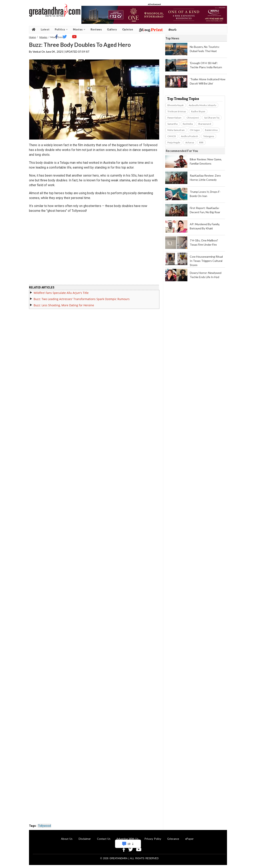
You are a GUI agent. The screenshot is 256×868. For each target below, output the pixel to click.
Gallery (112, 29)
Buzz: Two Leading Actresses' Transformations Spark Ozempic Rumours (82, 299)
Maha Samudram (176, 130)
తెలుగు (172, 30)
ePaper (189, 839)
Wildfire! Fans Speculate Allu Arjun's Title (61, 293)
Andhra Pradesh (189, 136)
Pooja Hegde (174, 142)
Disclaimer (85, 839)
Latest (45, 29)
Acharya (190, 142)
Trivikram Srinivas (177, 111)
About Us (67, 839)
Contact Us (104, 839)
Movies (79, 30)
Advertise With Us (127, 839)
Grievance (173, 839)
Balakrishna (211, 130)
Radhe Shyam (198, 111)
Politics (61, 30)
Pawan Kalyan (174, 118)
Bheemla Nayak (175, 105)
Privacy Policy (153, 839)
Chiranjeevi (193, 118)
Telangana (209, 136)
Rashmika (188, 124)
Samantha (172, 124)
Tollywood (44, 826)
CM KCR (172, 136)
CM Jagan (195, 130)
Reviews (96, 29)
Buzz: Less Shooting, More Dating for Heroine (64, 305)
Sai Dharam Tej (212, 118)
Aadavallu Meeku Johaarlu (202, 105)
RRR (201, 142)
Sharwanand (204, 124)
